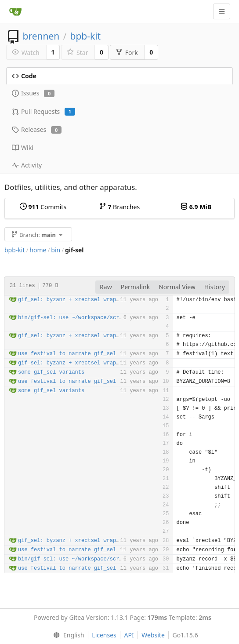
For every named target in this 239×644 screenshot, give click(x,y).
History (215, 287)
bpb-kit (85, 36)
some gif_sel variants (51, 372)
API (129, 635)
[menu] (67, 635)
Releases (37, 129)
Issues (33, 93)
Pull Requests (43, 111)
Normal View (177, 287)
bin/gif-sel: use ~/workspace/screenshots (81, 318)
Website (153, 635)
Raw (106, 287)
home (38, 250)
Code (24, 76)
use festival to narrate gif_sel (67, 354)
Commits (43, 207)
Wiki (23, 147)
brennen (41, 36)
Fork (127, 53)
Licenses (104, 635)
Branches (119, 207)
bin (56, 250)
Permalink (135, 287)
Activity (27, 165)
